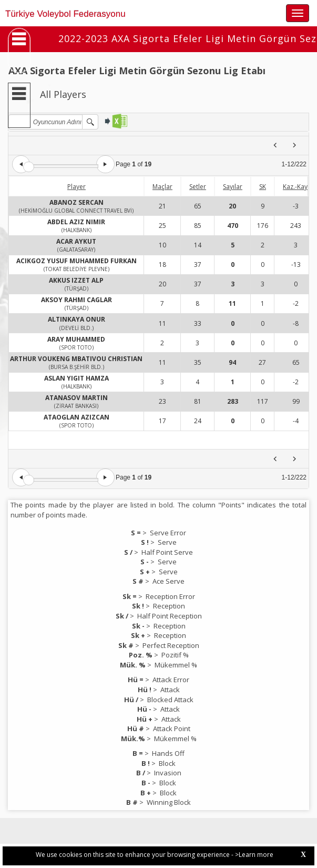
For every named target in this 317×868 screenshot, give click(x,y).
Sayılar (233, 187)
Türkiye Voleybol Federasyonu (65, 14)
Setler (198, 187)
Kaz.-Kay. (296, 187)
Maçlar (162, 187)
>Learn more (254, 855)
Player (76, 187)
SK (263, 187)
